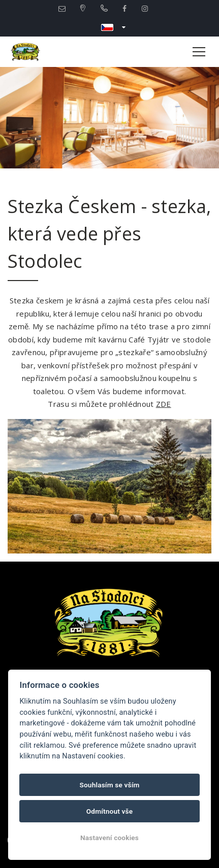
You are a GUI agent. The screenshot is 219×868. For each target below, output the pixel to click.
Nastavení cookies (109, 838)
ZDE (164, 404)
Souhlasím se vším (109, 785)
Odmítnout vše (110, 811)
